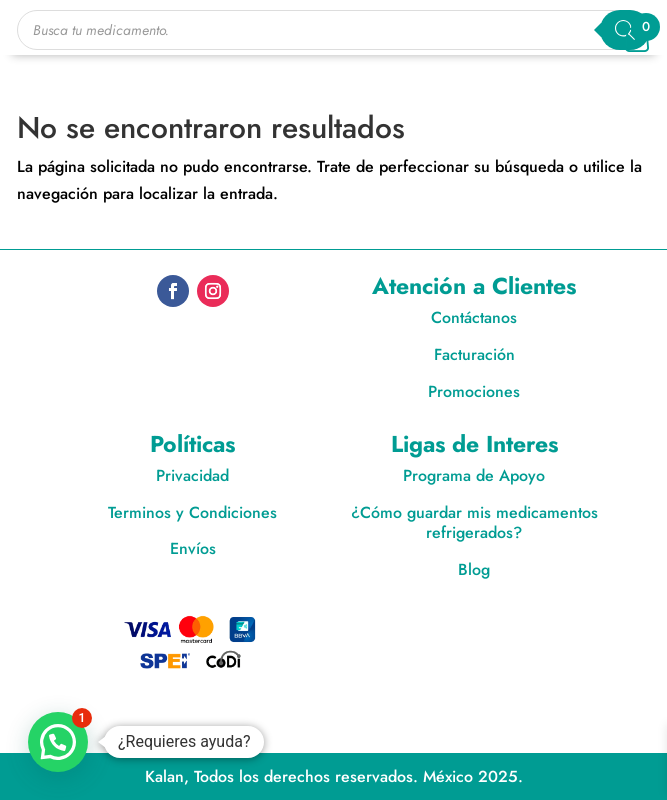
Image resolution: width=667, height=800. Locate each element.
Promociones (474, 391)
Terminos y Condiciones (192, 512)
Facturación (474, 354)
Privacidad (192, 475)
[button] (58, 742)
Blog (474, 569)
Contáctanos (474, 317)
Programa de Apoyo (474, 475)
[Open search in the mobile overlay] (334, 30)
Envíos (193, 548)
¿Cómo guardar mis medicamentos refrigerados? (474, 523)
